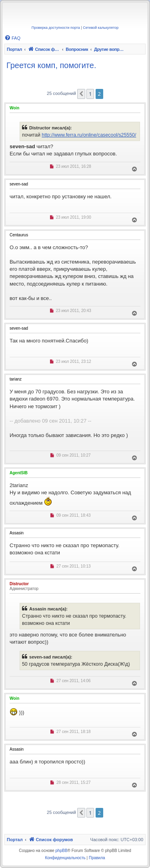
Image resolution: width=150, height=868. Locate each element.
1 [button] (90, 94)
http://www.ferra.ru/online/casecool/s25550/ (89, 135)
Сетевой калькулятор (101, 28)
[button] (81, 94)
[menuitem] (12, 38)
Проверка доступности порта (56, 28)
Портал (14, 49)
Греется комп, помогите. (51, 65)
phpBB (62, 851)
